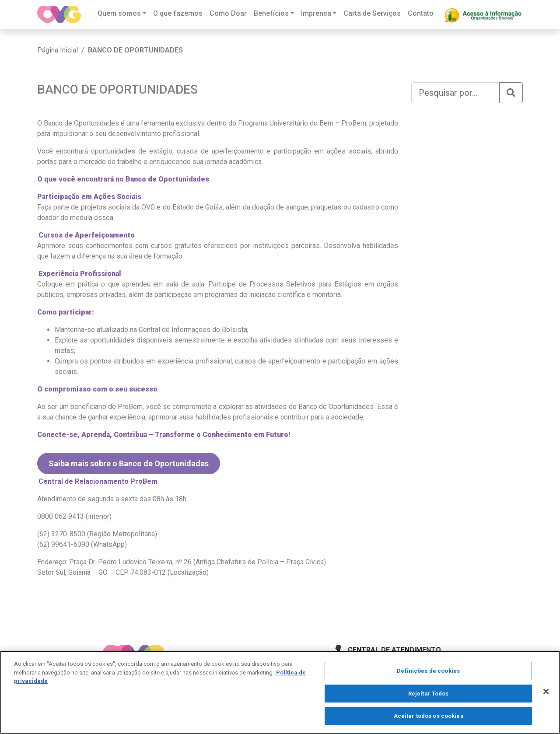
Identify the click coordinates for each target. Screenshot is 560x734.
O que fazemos (178, 13)
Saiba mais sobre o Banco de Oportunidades (129, 463)
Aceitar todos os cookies (429, 716)
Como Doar (228, 13)
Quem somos (119, 13)
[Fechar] (546, 692)
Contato (421, 13)
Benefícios (271, 13)
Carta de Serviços (372, 13)
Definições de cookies (428, 671)
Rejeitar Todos (429, 694)
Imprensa (316, 13)
